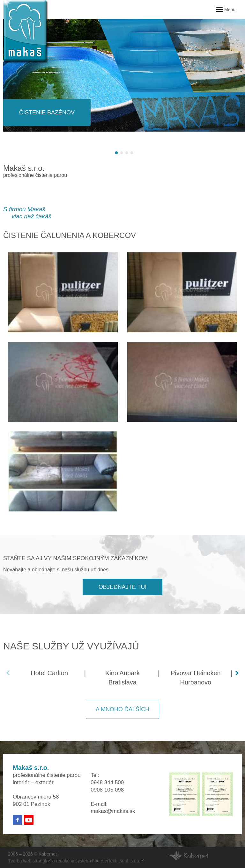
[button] (116, 153)
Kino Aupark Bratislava (122, 678)
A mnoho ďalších (122, 709)
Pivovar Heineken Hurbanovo (196, 678)
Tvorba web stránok (28, 861)
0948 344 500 (107, 782)
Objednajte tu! (123, 587)
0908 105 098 (107, 790)
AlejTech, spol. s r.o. (120, 861)
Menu (230, 10)
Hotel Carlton (49, 673)
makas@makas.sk (113, 811)
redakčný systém (73, 861)
